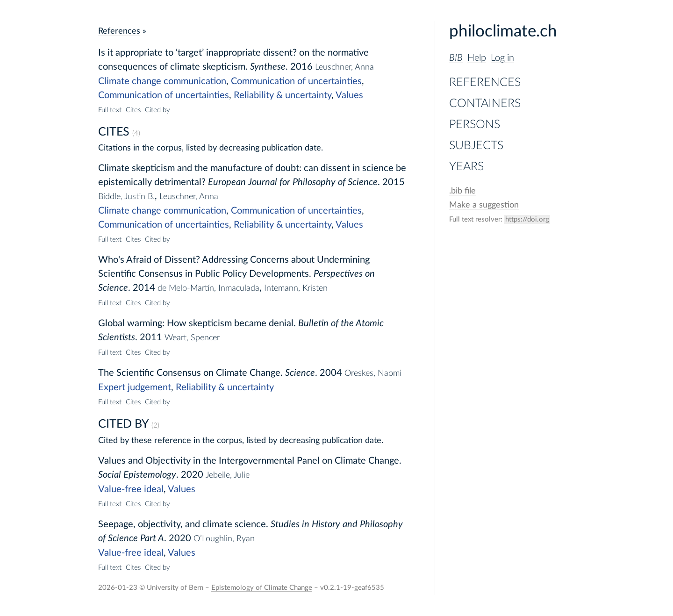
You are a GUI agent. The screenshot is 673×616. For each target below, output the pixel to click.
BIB (456, 58)
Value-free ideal (131, 489)
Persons (475, 125)
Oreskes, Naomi (373, 373)
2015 (394, 182)
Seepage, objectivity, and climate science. (183, 524)
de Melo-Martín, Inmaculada (208, 288)
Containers (485, 104)
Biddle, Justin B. (126, 197)
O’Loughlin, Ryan (224, 539)
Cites (133, 110)
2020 (192, 475)
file (462, 191)
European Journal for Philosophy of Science (293, 182)
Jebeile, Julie (228, 475)
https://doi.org (527, 219)
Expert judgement (135, 387)
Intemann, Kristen (296, 288)
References (485, 82)
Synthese (268, 67)
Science (300, 373)
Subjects (476, 146)
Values (349, 95)
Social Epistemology (137, 475)
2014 (144, 288)
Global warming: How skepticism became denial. (197, 323)
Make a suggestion (484, 205)
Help (477, 58)
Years (466, 167)
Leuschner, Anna (344, 67)
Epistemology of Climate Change (262, 588)
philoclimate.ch (503, 32)
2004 (331, 373)
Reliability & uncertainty (283, 95)
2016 (301, 67)
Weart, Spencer (192, 338)
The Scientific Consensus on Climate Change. (190, 373)
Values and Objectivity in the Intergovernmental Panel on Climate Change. (250, 461)
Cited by (158, 110)
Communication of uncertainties (296, 81)
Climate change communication (162, 81)
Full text (110, 110)
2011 (151, 337)
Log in (502, 58)
